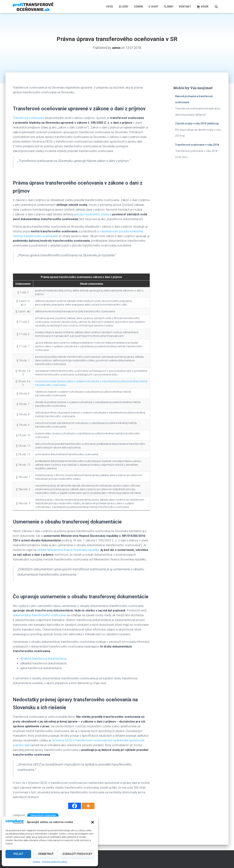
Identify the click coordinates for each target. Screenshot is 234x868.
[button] (93, 822)
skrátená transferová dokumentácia (43, 658)
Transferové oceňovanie (29, 118)
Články (169, 7)
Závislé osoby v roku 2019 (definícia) (197, 123)
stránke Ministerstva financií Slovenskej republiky (68, 550)
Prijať (18, 854)
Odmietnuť (46, 854)
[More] (88, 806)
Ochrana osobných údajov (55, 862)
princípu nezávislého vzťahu (92, 214)
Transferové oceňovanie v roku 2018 (197, 145)
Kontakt (185, 7)
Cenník (138, 7)
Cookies (36, 862)
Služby (123, 7)
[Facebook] (75, 806)
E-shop (153, 7)
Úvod (110, 7)
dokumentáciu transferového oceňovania (39, 615)
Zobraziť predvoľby (77, 854)
